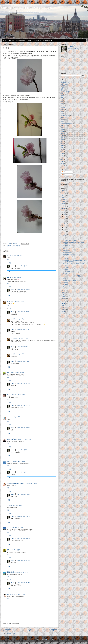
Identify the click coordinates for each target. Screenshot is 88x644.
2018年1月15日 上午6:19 (23, 516)
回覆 (8, 260)
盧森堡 (62, 145)
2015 (64, 294)
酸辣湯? (66, 248)
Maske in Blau (67, 250)
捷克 (62, 98)
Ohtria (13, 266)
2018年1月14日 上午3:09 (23, 312)
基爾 (8, 550)
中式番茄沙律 (67, 246)
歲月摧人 (66, 269)
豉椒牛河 (66, 278)
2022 (64, 199)
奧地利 (62, 88)
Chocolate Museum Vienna (70, 240)
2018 (64, 208)
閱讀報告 (63, 96)
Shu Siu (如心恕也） (12, 439)
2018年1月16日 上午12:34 (21, 572)
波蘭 (62, 128)
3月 (65, 230)
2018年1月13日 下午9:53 (16, 255)
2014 (64, 297)
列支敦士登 (64, 157)
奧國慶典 (63, 86)
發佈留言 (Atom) (11, 633)
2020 (64, 204)
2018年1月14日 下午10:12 (23, 450)
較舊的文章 (53, 630)
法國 (62, 114)
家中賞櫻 (66, 267)
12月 (65, 210)
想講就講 (18, 246)
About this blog (48, 40)
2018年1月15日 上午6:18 (23, 494)
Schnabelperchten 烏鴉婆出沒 (71, 280)
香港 (62, 100)
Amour (9, 417)
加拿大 (62, 132)
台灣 (62, 159)
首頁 (4, 40)
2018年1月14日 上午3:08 (23, 290)
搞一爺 (9, 301)
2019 (64, 206)
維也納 (62, 163)
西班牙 (62, 130)
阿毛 (8, 255)
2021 (64, 202)
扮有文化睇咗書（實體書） (24, 40)
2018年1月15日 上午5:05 (31, 483)
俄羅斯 (62, 143)
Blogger (48, 640)
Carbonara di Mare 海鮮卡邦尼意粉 (72, 276)
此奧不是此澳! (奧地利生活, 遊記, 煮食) (26, 8)
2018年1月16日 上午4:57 (23, 583)
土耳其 (62, 153)
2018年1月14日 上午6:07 (21, 319)
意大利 (62, 106)
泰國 (62, 122)
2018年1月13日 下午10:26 (18, 373)
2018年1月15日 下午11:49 (23, 347)
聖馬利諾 (63, 165)
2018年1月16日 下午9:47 (19, 594)
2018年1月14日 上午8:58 (25, 439)
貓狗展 (65, 274)
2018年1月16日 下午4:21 (23, 361)
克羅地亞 (63, 108)
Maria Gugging (67, 236)
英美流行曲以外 (65, 116)
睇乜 (62, 102)
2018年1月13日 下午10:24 (18, 301)
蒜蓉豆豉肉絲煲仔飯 (69, 272)
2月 (65, 232)
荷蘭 (62, 118)
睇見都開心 (37, 40)
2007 (64, 312)
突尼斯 (62, 139)
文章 (63, 172)
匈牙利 (62, 110)
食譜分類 (11, 40)
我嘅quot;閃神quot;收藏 (67, 124)
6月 (65, 223)
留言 (63, 174)
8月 (65, 219)
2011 (64, 303)
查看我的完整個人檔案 (74, 49)
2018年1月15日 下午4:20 (23, 538)
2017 (64, 290)
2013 (64, 299)
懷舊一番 (63, 134)
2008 (64, 310)
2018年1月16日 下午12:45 (22, 354)
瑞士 (62, 141)
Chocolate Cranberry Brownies (71, 238)
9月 (65, 217)
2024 (64, 195)
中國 (62, 155)
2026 (64, 191)
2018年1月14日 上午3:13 (23, 428)
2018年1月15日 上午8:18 (18, 528)
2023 (64, 197)
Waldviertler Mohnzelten (69, 255)
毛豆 (8, 277)
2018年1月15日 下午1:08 (16, 550)
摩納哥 (62, 149)
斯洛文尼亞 (64, 126)
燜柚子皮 (66, 283)
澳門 (62, 151)
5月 (65, 225)
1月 (65, 234)
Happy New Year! (68, 287)
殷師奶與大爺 (10, 572)
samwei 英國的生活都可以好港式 (16, 483)
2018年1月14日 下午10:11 (23, 329)
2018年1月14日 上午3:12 (23, 406)
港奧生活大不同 (11, 246)
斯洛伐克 (63, 137)
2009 (64, 308)
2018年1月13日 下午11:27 (18, 417)
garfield (9, 528)
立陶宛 (62, 135)
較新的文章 (7, 630)
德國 (62, 94)
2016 (64, 292)
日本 (62, 112)
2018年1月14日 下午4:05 (18, 461)
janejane (9, 461)
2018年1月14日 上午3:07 (23, 266)
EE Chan (9, 395)
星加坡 (62, 161)
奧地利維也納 (64, 84)
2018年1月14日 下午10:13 (23, 472)
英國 (62, 147)
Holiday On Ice (67, 252)
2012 (64, 301)
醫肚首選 (66, 285)
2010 (64, 305)
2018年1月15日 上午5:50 (15, 506)
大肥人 (9, 373)
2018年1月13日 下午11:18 (19, 395)
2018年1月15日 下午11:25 (22, 338)
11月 (65, 212)
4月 (65, 227)
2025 (64, 193)
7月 (65, 221)
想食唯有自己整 (65, 82)
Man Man (9, 594)
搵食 (62, 104)
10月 (65, 214)
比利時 (62, 120)
